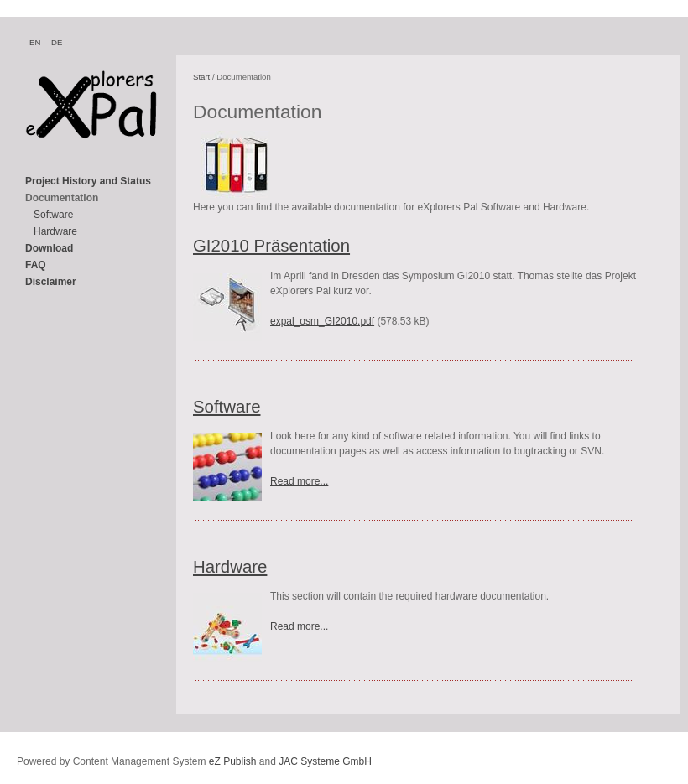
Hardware (55, 231)
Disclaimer (51, 282)
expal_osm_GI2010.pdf (322, 321)
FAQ (36, 265)
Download (49, 248)
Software (53, 215)
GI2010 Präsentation (271, 246)
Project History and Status (88, 181)
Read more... (299, 481)
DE (57, 42)
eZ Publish (233, 761)
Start (201, 77)
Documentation (62, 198)
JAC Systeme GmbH (325, 761)
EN (35, 42)
